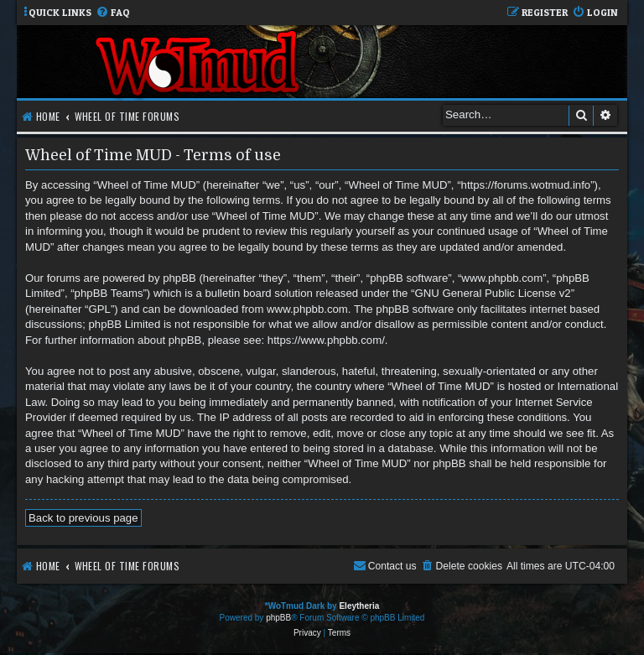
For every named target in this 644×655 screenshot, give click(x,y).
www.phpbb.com (307, 309)
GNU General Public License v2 (493, 293)
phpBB (278, 618)
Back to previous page (83, 518)
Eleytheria (359, 606)
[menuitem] (113, 13)
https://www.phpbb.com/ (326, 340)
